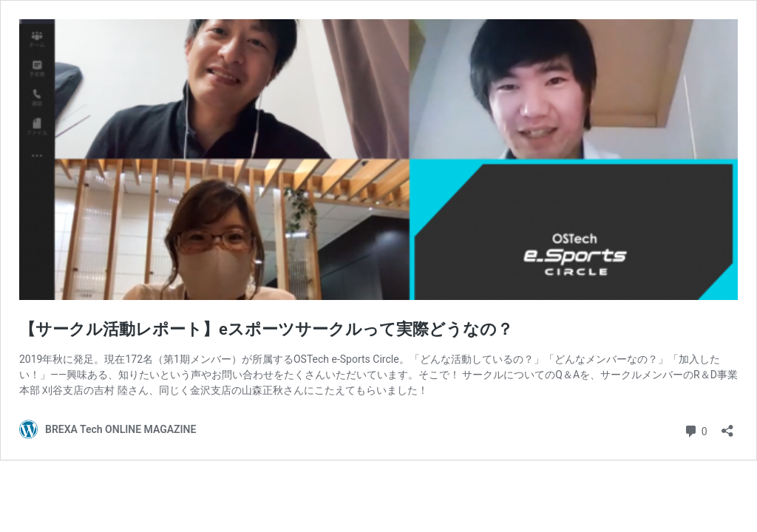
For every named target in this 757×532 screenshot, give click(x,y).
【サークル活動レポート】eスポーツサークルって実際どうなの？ (266, 329)
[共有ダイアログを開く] (727, 426)
